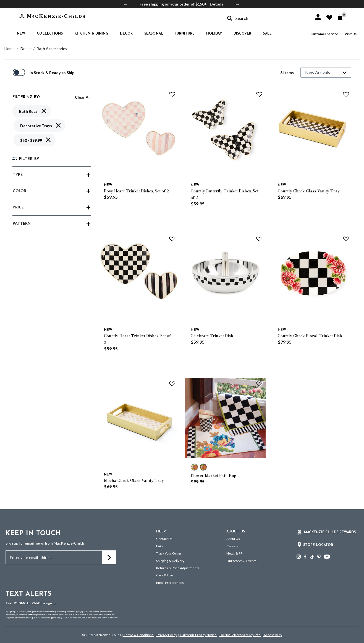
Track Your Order (169, 553)
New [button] (21, 34)
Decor (26, 49)
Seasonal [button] (154, 34)
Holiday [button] (214, 34)
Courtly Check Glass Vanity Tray (309, 191)
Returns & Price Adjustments (178, 568)
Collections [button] (50, 34)
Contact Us (164, 539)
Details (217, 4)
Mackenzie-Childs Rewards (330, 532)
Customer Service (324, 34)
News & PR (234, 553)
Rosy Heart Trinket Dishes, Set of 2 (137, 191)
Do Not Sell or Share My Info (240, 635)
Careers (232, 546)
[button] (318, 17)
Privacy (114, 618)
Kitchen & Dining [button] (92, 34)
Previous (125, 4)
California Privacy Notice (198, 635)
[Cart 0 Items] (343, 17)
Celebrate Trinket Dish (212, 336)
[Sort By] (326, 72)
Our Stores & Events (241, 561)
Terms (105, 618)
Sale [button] (267, 34)
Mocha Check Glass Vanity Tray (134, 480)
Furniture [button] (185, 34)
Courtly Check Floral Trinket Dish (310, 336)
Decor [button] (126, 34)
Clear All (83, 97)
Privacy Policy (167, 635)
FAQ (159, 546)
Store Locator (318, 545)
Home (10, 49)
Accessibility (273, 635)
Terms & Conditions (139, 635)
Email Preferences (170, 583)
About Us (233, 539)
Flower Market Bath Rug (214, 475)
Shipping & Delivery (170, 561)
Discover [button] (243, 34)
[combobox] (266, 18)
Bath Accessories (52, 49)
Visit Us (351, 34)
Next (237, 4)
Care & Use (165, 575)
